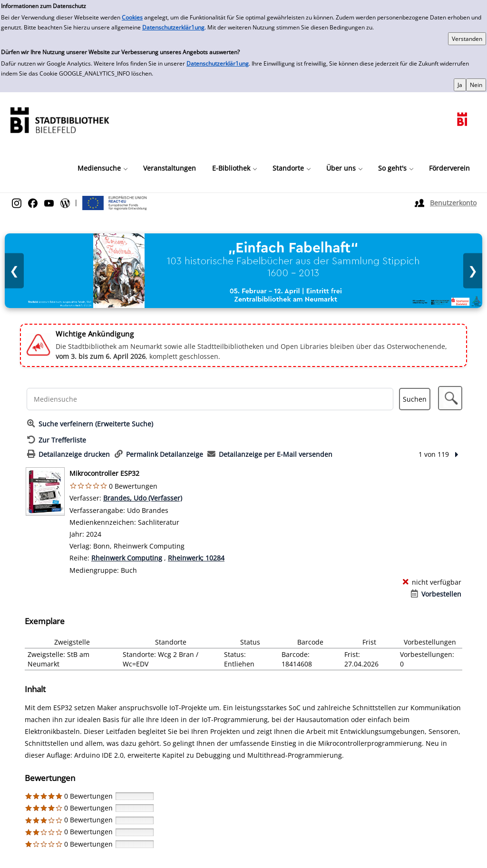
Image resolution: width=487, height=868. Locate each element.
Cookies (132, 17)
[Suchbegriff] (210, 399)
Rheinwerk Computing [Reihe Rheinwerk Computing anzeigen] (127, 558)
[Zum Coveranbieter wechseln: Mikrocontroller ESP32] (45, 492)
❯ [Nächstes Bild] (473, 271)
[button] (450, 398)
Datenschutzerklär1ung (173, 27)
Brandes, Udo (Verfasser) (143, 498)
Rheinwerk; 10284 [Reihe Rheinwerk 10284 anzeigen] (196, 558)
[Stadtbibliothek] (59, 119)
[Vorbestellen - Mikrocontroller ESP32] (436, 594)
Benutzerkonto (453, 203)
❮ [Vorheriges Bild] (14, 271)
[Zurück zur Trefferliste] (57, 440)
